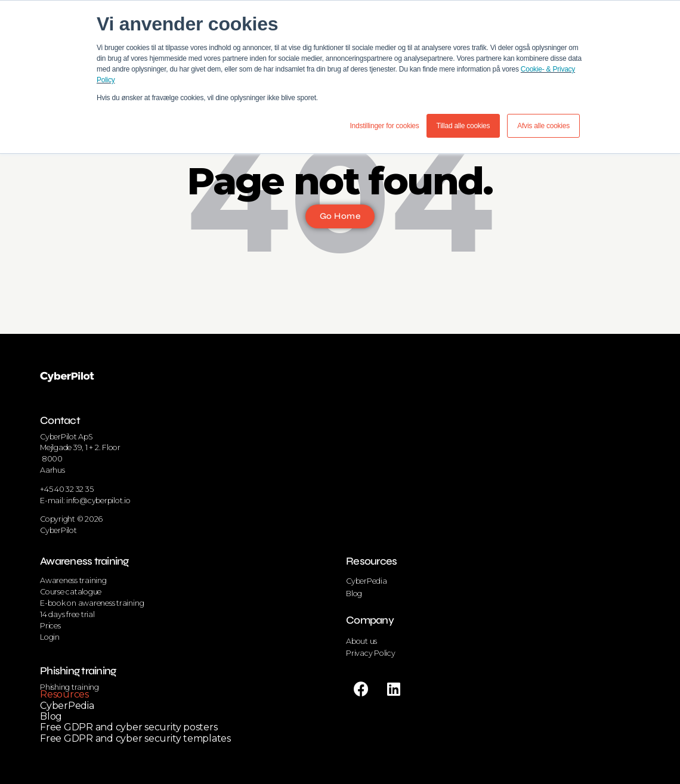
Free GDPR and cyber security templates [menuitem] (135, 738)
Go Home (340, 216)
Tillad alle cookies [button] (463, 126)
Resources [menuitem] (64, 694)
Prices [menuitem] (50, 626)
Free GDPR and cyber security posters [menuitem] (129, 727)
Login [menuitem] (50, 637)
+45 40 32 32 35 (67, 489)
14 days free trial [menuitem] (67, 614)
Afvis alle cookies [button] (543, 126)
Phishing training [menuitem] (78, 671)
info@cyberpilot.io (98, 501)
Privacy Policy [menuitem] (371, 653)
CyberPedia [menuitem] (67, 706)
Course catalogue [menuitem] (71, 592)
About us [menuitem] (361, 641)
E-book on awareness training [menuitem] (92, 603)
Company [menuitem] (370, 620)
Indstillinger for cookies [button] (384, 126)
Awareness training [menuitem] (84, 561)
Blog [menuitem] (51, 716)
